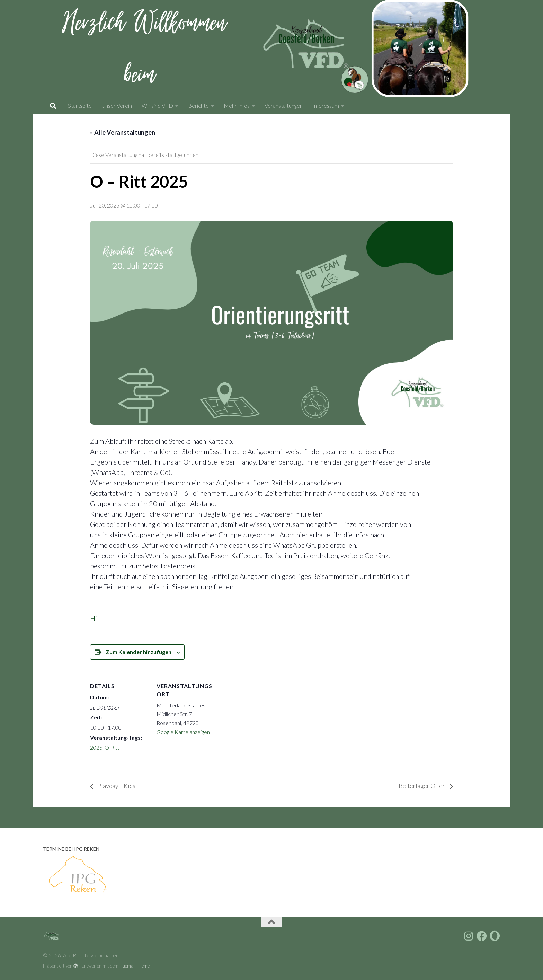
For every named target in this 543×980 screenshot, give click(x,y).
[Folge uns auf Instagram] (469, 936)
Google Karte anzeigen (183, 732)
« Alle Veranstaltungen (123, 132)
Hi (94, 618)
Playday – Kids (117, 786)
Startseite (80, 105)
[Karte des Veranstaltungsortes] (260, 719)
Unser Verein (117, 105)
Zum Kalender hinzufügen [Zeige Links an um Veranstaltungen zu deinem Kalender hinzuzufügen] (139, 652)
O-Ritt (112, 747)
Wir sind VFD (157, 105)
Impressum (326, 105)
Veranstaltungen (284, 105)
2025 (96, 747)
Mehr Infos (237, 105)
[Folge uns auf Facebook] (482, 936)
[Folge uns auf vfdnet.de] (495, 936)
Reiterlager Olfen (422, 786)
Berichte (198, 105)
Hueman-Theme (135, 966)
